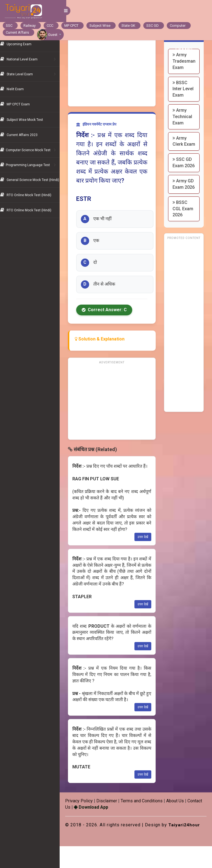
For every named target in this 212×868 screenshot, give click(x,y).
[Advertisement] (116, 69)
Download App (113, 823)
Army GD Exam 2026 (184, 206)
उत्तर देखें (145, 552)
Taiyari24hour (88, 846)
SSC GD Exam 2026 (184, 178)
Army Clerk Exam (182, 151)
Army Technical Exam (185, 123)
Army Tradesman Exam (186, 61)
